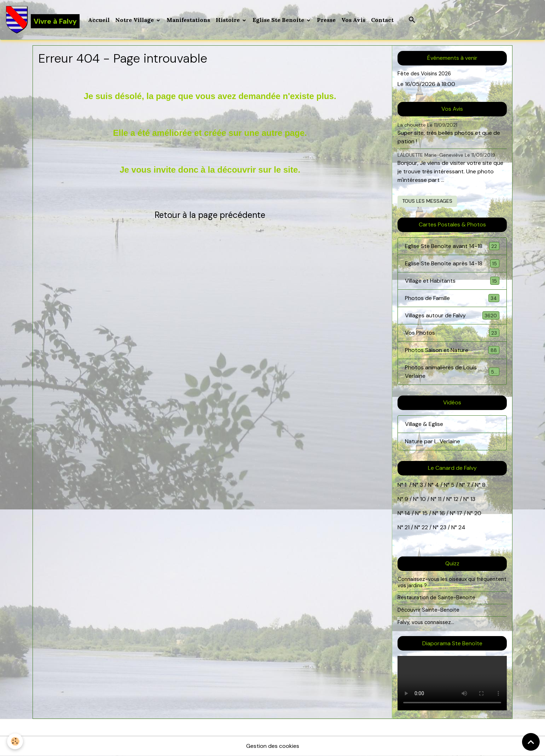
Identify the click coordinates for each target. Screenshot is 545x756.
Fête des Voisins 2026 (424, 74)
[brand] (43, 20)
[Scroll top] (531, 742)
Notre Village (135, 20)
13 (473, 499)
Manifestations (188, 20)
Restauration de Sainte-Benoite (436, 598)
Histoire (228, 20)
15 (425, 513)
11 (439, 499)
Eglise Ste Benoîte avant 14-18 (452, 246)
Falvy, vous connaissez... (426, 622)
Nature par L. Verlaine (433, 441)
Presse (326, 20)
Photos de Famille (452, 298)
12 (457, 499)
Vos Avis (353, 20)
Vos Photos (452, 333)
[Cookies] (15, 741)
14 (407, 513)
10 (422, 499)
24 (461, 527)
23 (443, 527)
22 (424, 527)
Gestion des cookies (273, 746)
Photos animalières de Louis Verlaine (452, 372)
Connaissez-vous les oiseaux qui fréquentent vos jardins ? (452, 582)
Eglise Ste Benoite (279, 20)
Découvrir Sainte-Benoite (428, 610)
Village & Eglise (424, 424)
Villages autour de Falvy (452, 315)
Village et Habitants (452, 281)
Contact (382, 20)
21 (408, 527)
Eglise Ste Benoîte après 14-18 (452, 263)
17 (460, 513)
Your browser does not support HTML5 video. (452, 683)
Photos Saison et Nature (452, 350)
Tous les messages (427, 201)
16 (442, 513)
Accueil (99, 20)
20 (477, 513)
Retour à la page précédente (210, 215)
